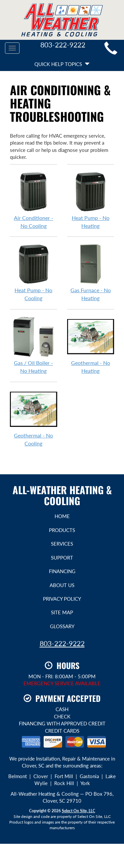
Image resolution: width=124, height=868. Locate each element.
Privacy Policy (62, 599)
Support (62, 558)
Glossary (62, 626)
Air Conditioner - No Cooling (34, 200)
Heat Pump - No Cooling (34, 272)
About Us (62, 585)
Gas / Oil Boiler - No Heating (34, 345)
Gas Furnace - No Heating (91, 272)
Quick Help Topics (62, 64)
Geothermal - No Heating (91, 345)
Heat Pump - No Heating (91, 200)
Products (62, 530)
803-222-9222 (62, 643)
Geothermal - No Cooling (34, 418)
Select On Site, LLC (79, 811)
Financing (62, 571)
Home (62, 516)
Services (62, 544)
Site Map (62, 612)
